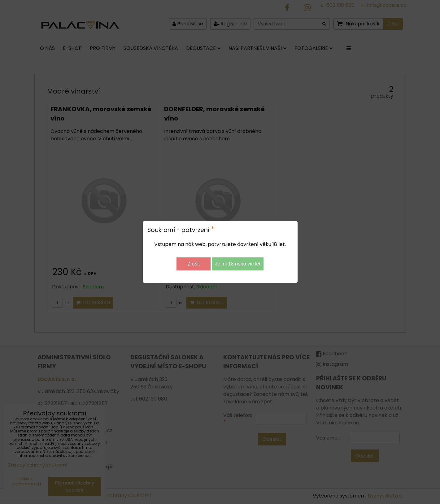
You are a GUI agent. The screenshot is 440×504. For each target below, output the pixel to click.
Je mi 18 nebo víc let (238, 264)
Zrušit (194, 264)
